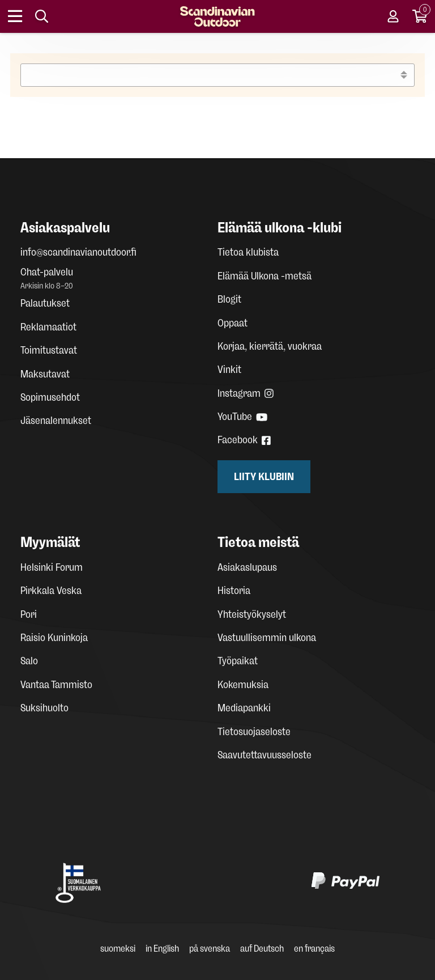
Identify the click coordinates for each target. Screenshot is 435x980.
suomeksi (118, 949)
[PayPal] (346, 883)
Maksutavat (45, 374)
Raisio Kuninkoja (54, 638)
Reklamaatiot (48, 327)
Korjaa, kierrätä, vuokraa (270, 346)
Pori (29, 614)
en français (314, 949)
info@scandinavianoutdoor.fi (78, 252)
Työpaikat (238, 661)
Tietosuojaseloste (254, 732)
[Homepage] (217, 16)
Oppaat (233, 323)
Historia (234, 591)
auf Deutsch (262, 949)
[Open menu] (16, 16)
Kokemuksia (243, 685)
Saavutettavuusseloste (265, 755)
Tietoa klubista (248, 252)
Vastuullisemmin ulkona (267, 638)
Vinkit (229, 370)
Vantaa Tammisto (56, 685)
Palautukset (45, 303)
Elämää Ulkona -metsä (265, 276)
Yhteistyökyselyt (252, 614)
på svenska (210, 949)
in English (162, 949)
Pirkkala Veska (51, 591)
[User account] (393, 16)
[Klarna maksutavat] (206, 883)
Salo (29, 661)
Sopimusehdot (50, 397)
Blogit (229, 299)
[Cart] (420, 16)
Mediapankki (244, 708)
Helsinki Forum (52, 567)
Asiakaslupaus (247, 567)
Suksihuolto (44, 708)
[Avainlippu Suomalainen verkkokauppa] (78, 883)
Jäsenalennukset (56, 421)
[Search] (42, 16)
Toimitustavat (49, 350)
